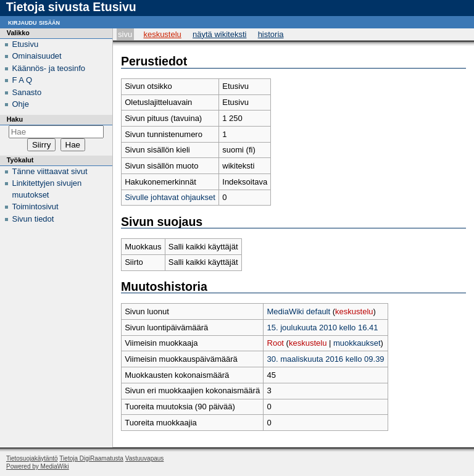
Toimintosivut (35, 207)
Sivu (125, 34)
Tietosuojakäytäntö (32, 458)
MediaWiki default (299, 311)
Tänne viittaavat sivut (50, 171)
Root (276, 343)
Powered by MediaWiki (38, 466)
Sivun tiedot (33, 219)
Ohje (21, 104)
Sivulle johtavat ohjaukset (170, 197)
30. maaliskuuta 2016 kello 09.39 (326, 359)
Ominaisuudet (37, 56)
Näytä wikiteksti (219, 34)
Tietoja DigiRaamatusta (91, 458)
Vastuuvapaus (145, 458)
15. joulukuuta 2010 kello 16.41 (323, 328)
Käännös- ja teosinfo (49, 68)
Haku (15, 119)
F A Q (23, 80)
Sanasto (27, 92)
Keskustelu (162, 34)
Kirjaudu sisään (34, 22)
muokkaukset (357, 343)
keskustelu (354, 311)
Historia (271, 34)
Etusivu (26, 44)
